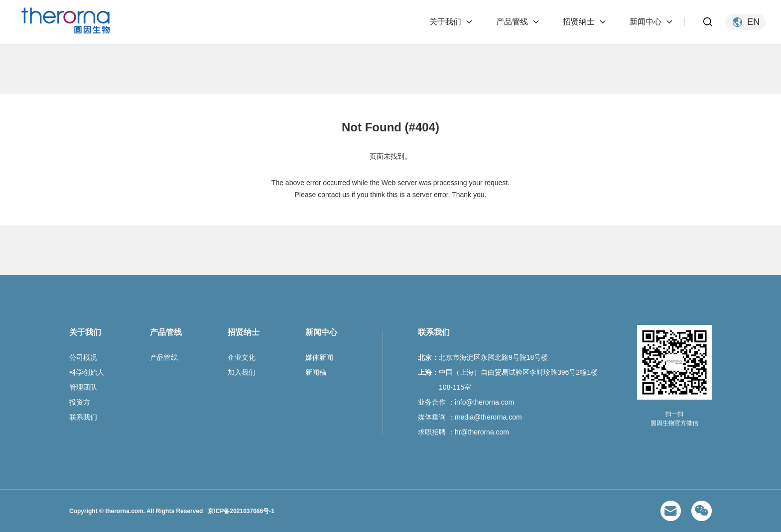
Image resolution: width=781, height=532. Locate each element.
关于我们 (445, 22)
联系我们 (83, 417)
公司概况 (83, 357)
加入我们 (242, 372)
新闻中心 (646, 22)
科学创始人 (87, 372)
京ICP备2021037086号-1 (241, 511)
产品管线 (512, 22)
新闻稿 (316, 372)
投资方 (80, 402)
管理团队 (83, 387)
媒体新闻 (319, 357)
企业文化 (242, 357)
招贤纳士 (579, 22)
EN (753, 22)
